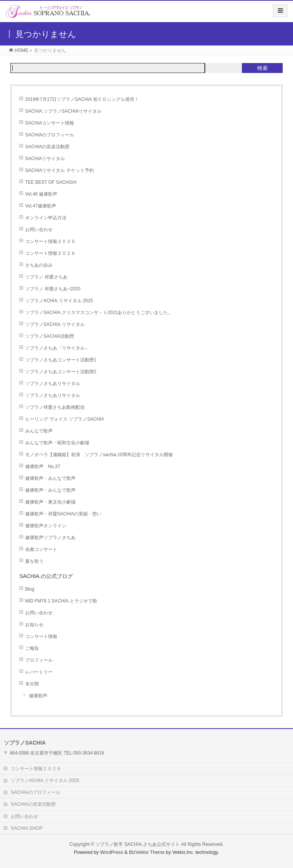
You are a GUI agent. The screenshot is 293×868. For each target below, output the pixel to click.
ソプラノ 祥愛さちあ (46, 277)
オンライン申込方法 (46, 218)
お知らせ (34, 625)
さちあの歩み (39, 265)
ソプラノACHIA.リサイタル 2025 (59, 301)
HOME (21, 50)
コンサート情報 (41, 636)
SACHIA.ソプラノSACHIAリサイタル (64, 111)
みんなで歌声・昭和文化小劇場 (57, 443)
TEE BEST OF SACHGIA (51, 182)
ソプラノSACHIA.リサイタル (55, 324)
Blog (30, 589)
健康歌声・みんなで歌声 (50, 478)
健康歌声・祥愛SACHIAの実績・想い (64, 514)
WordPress (112, 852)
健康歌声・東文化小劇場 (50, 502)
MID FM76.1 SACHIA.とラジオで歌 (61, 601)
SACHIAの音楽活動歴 (47, 147)
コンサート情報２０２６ (50, 253)
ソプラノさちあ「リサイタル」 (57, 348)
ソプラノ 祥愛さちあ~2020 (53, 289)
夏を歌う (34, 561)
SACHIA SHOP (27, 828)
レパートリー (39, 672)
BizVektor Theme (147, 852)
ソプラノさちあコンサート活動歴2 (61, 372)
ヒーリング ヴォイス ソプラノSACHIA (65, 419)
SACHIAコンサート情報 (50, 123)
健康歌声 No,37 (43, 466)
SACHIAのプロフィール (50, 135)
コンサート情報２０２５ (50, 241)
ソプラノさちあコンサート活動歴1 (61, 360)
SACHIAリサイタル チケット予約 (60, 170)
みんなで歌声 (39, 431)
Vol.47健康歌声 (41, 206)
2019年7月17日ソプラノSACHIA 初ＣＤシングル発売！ (82, 99)
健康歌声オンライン (46, 526)
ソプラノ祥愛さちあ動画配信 (55, 407)
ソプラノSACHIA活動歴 (50, 336)
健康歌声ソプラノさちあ (53, 538)
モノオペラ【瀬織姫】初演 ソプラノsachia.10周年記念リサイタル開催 (99, 455)
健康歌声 (38, 696)
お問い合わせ (39, 230)
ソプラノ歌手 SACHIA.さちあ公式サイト (138, 844)
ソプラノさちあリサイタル (53, 384)
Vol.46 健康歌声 (41, 194)
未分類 (32, 684)
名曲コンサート (41, 549)
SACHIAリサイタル (45, 159)
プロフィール (39, 660)
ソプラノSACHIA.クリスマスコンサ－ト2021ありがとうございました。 (99, 313)
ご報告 (32, 648)
